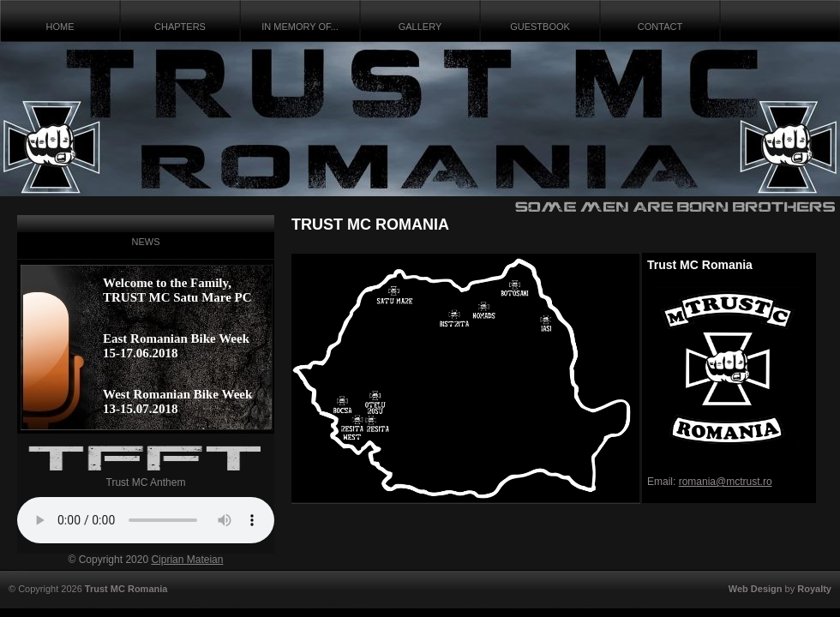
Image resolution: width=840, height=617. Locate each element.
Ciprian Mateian (187, 560)
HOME (60, 27)
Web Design (756, 589)
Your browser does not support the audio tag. (146, 520)
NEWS (146, 242)
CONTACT (660, 27)
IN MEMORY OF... (300, 27)
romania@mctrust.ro (726, 482)
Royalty (814, 589)
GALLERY (420, 27)
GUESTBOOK (540, 27)
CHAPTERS (180, 27)
